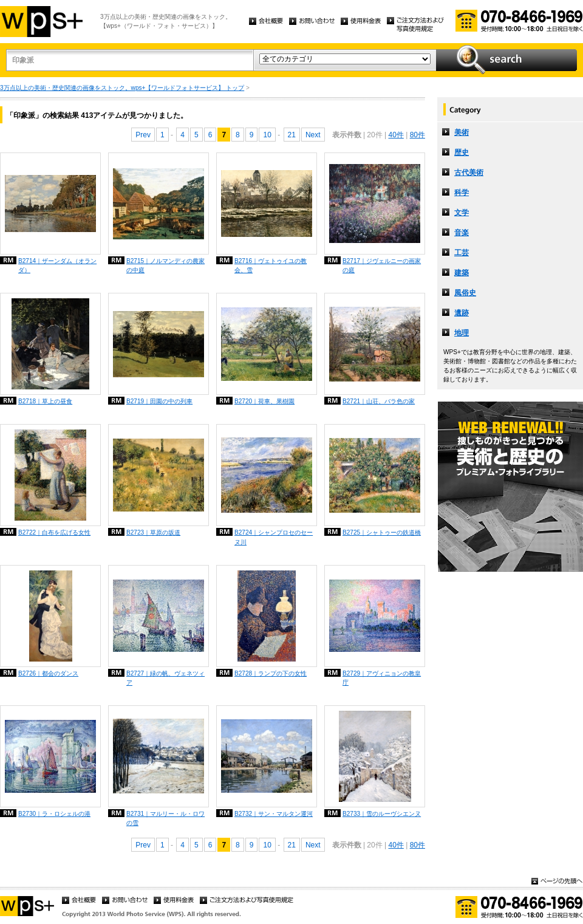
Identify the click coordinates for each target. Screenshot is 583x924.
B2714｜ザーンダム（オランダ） (57, 265)
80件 (418, 135)
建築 (462, 273)
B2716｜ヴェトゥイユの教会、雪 (271, 265)
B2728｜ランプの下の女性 (271, 673)
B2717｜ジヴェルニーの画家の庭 (382, 265)
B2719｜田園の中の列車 (159, 401)
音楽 (462, 233)
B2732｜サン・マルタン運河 (274, 814)
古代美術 (469, 173)
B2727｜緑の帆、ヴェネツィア (165, 678)
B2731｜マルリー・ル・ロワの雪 (165, 818)
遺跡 (462, 313)
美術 (462, 132)
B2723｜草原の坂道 (153, 532)
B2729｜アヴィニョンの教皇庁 (382, 678)
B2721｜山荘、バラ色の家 (379, 401)
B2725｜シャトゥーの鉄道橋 (382, 532)
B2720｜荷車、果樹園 (264, 401)
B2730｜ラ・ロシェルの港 (54, 814)
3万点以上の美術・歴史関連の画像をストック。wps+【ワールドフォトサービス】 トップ (122, 88)
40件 (396, 135)
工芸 (462, 253)
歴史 (462, 152)
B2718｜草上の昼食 (45, 401)
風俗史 (465, 293)
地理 (462, 333)
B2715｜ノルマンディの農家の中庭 (165, 265)
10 (267, 135)
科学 (462, 193)
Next (313, 135)
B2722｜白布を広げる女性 (54, 532)
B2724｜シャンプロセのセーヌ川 (274, 537)
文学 (462, 213)
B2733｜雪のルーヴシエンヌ (382, 814)
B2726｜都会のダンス (48, 673)
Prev (143, 135)
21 (292, 135)
